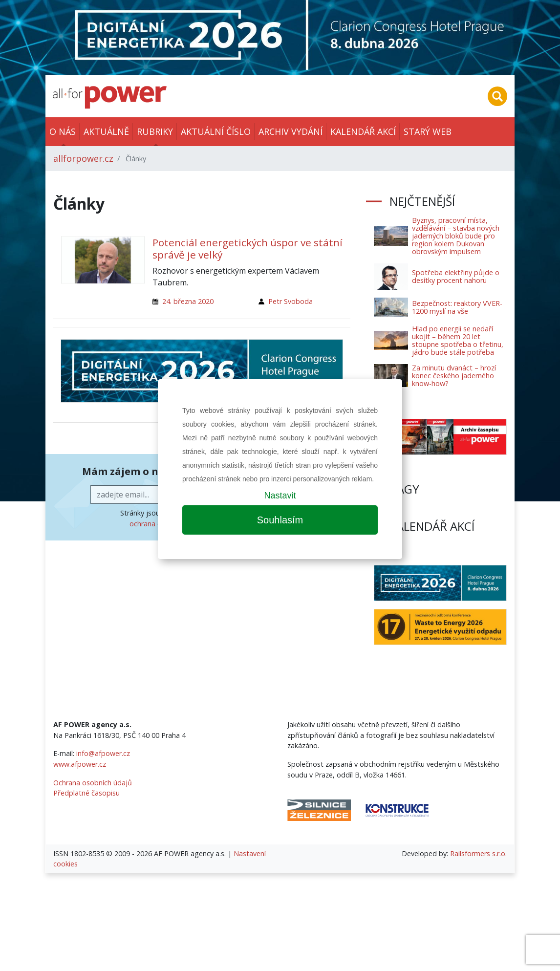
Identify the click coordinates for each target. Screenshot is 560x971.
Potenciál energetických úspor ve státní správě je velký (248, 248)
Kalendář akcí (363, 131)
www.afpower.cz (80, 764)
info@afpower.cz (103, 753)
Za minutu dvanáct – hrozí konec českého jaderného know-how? (454, 376)
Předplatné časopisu (86, 793)
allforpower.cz (83, 158)
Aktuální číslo (216, 131)
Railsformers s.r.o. (478, 853)
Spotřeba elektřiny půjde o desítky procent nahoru (456, 276)
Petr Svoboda (291, 301)
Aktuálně (106, 131)
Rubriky (155, 131)
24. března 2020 (188, 301)
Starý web (428, 131)
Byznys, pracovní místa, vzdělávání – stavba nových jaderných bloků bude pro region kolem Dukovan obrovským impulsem (456, 236)
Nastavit (280, 496)
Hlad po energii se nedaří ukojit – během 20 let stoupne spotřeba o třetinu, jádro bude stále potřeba (458, 340)
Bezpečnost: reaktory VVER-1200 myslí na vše (457, 307)
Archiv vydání (291, 131)
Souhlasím (280, 520)
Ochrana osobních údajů (93, 783)
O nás (63, 131)
